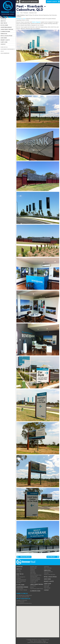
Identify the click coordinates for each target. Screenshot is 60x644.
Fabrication (4, 34)
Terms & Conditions (38, 641)
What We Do (4, 23)
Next (51, 557)
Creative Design (20, 589)
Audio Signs (4, 38)
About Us (3, 21)
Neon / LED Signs (48, 568)
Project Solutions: (21, 15)
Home (18, 13)
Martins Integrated (36, 22)
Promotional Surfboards (35, 579)
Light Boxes (46, 567)
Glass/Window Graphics (35, 578)
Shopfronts (32, 569)
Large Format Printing (7, 29)
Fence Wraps (33, 586)
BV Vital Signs (4, 25)
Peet (24, 19)
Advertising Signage (6, 27)
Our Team (18, 570)
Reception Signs (34, 567)
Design (18, 575)
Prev (26, 557)
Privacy (31, 641)
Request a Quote (5, 40)
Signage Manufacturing (21, 580)
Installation (19, 578)
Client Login (4, 42)
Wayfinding (33, 571)
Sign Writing (33, 572)
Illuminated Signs (5, 32)
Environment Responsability (8, 49)
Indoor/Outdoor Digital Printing (37, 589)
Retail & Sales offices (6, 36)
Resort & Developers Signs (36, 575)
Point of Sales (33, 574)
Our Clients (19, 572)
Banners (32, 587)
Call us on (29, 2)
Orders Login (47, 585)
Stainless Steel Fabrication (50, 575)
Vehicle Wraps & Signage (22, 590)
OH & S (2, 51)
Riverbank (19, 19)
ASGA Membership (5, 53)
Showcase (3, 19)
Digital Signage (47, 588)
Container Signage (34, 581)
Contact (3, 44)
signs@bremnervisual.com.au (25, 603)
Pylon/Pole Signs (34, 577)
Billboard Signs (33, 568)
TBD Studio (46, 643)
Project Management (21, 577)
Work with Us (4, 47)
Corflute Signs (33, 582)
